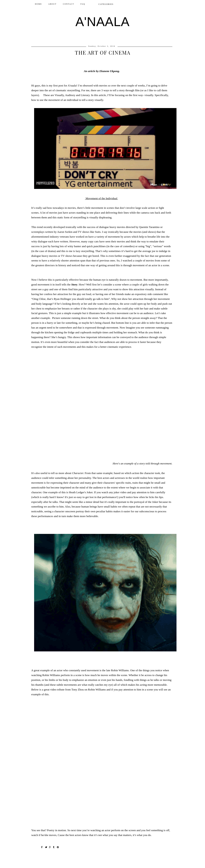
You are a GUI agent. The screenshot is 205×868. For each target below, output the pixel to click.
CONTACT (69, 4)
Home (38, 4)
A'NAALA (102, 22)
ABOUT (52, 4)
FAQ (83, 4)
